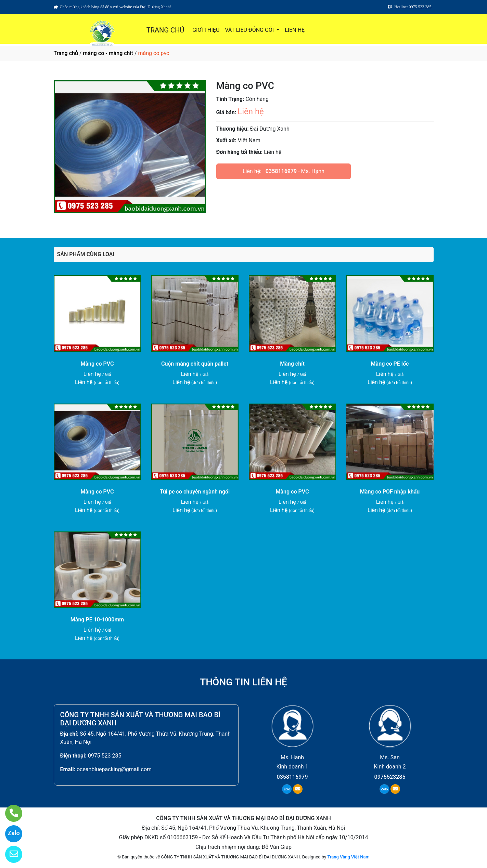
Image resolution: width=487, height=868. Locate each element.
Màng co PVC (97, 364)
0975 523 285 (105, 756)
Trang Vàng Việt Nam (348, 857)
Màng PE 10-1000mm (97, 620)
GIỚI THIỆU (206, 30)
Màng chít (292, 364)
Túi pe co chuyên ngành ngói (195, 492)
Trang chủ (66, 53)
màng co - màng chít (108, 53)
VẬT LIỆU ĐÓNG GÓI (250, 30)
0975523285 (390, 777)
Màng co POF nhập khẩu (390, 492)
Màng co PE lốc (390, 364)
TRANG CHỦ (165, 30)
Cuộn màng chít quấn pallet (195, 364)
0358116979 (281, 171)
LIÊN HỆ (295, 30)
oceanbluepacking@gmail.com (114, 769)
